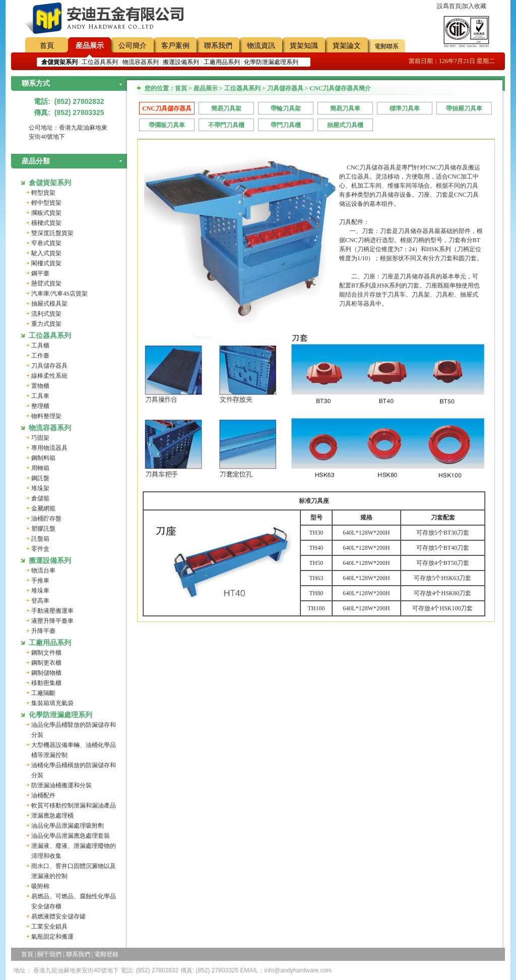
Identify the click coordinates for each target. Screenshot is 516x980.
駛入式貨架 (46, 253)
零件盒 (40, 549)
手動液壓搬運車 (52, 611)
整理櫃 (40, 406)
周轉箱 (40, 468)
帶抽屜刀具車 (464, 108)
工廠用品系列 (222, 62)
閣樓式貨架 (46, 263)
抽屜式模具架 (49, 304)
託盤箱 (40, 539)
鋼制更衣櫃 (46, 663)
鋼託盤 (40, 478)
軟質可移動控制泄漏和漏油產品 (74, 805)
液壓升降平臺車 (52, 621)
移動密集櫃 (46, 683)
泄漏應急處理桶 (52, 816)
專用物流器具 (49, 448)
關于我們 (49, 954)
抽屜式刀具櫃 (345, 125)
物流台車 (43, 570)
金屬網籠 (43, 508)
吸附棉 (40, 886)
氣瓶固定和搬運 (52, 937)
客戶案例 (175, 46)
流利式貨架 (46, 314)
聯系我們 (218, 46)
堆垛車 (40, 591)
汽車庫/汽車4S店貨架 (59, 294)
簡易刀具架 (226, 108)
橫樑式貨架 (46, 223)
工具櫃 (40, 345)
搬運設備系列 (181, 62)
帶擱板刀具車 (167, 125)
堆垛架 (40, 488)
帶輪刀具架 (286, 108)
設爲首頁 (449, 6)
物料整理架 (46, 416)
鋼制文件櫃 (46, 653)
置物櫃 (40, 386)
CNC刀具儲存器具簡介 (167, 110)
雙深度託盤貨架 (52, 233)
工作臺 (40, 356)
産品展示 (90, 46)
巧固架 (40, 438)
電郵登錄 (106, 954)
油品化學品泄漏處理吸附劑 (68, 826)
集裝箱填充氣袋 (52, 703)
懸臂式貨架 (46, 283)
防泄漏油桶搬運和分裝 (61, 785)
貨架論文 (347, 46)
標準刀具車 (405, 108)
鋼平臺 (40, 273)
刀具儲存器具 (49, 366)
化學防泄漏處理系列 (271, 62)
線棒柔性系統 (49, 376)
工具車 (40, 396)
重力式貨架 (46, 324)
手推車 (40, 581)
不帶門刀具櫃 (226, 125)
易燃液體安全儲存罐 (58, 916)
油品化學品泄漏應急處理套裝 (71, 836)
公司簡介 (133, 46)
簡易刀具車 (345, 108)
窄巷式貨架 (46, 243)
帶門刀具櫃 (286, 125)
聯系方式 (36, 83)
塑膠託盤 (43, 529)
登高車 (40, 601)
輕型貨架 (43, 193)
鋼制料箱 (43, 458)
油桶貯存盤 (46, 518)
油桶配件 (43, 795)
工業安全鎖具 (49, 927)
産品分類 (36, 161)
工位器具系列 (100, 62)
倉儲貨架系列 (50, 183)
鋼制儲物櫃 (46, 673)
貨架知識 (304, 46)
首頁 (47, 46)
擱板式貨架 (46, 213)
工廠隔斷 (43, 693)
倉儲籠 (40, 498)
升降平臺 (43, 631)
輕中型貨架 (46, 203)
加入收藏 (474, 6)
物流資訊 (261, 46)
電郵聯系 (386, 46)
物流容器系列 (141, 62)
